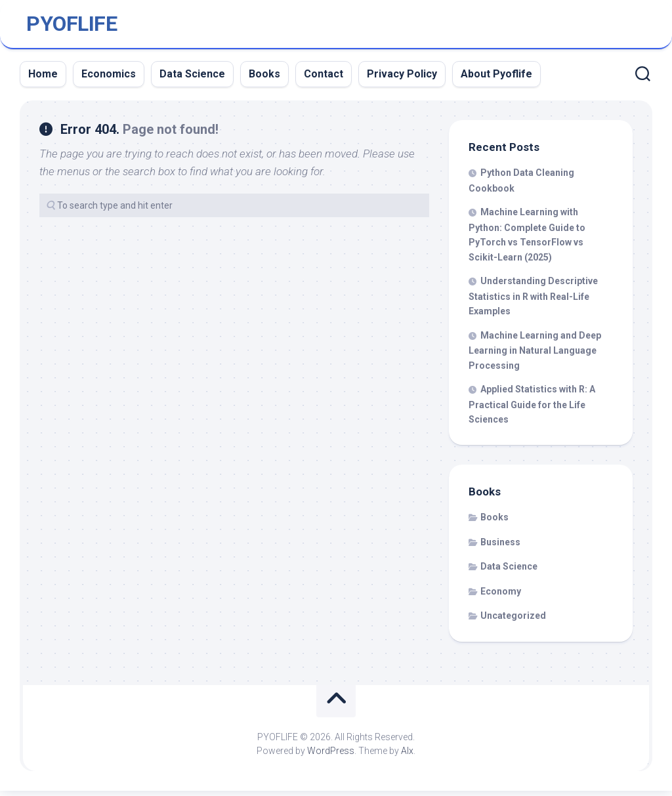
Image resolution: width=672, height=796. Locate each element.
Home (43, 79)
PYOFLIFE (72, 27)
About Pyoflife (496, 79)
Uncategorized (513, 621)
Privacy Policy (402, 79)
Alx (407, 756)
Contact (324, 79)
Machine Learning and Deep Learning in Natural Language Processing (535, 356)
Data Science (192, 79)
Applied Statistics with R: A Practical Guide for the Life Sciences (532, 410)
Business (500, 547)
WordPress (331, 756)
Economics (109, 79)
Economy (501, 597)
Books (264, 79)
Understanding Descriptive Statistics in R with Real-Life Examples (533, 302)
